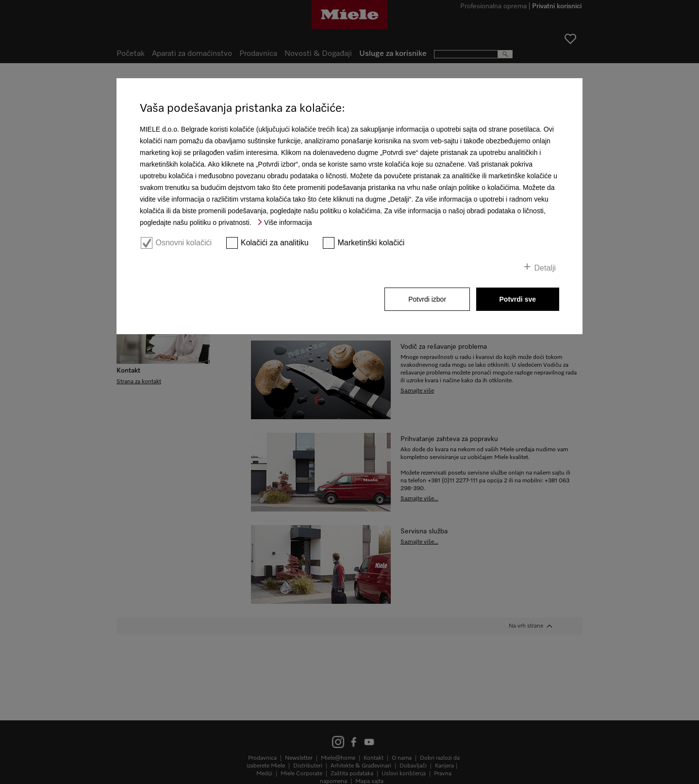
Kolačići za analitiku (275, 243)
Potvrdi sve (518, 299)
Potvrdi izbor (427, 299)
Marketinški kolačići (371, 243)
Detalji (545, 268)
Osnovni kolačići (183, 243)
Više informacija (288, 222)
